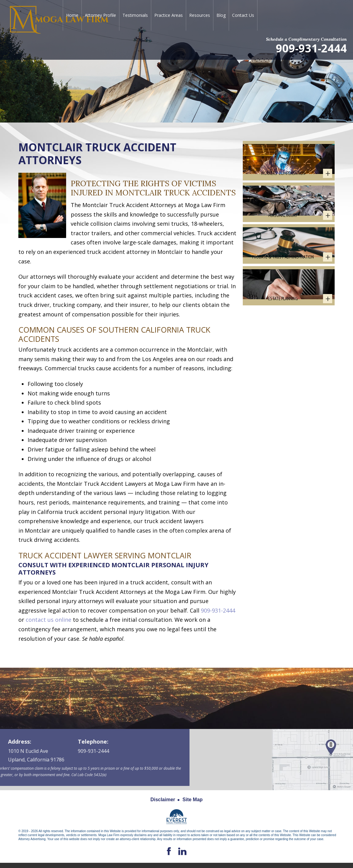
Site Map (193, 800)
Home (72, 15)
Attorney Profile (100, 15)
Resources (200, 15)
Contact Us (243, 15)
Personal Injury (283, 230)
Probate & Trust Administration (283, 279)
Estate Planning (283, 328)
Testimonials (135, 15)
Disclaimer (163, 800)
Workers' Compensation (283, 181)
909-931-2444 (311, 48)
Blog (221, 15)
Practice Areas (169, 15)
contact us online (49, 620)
